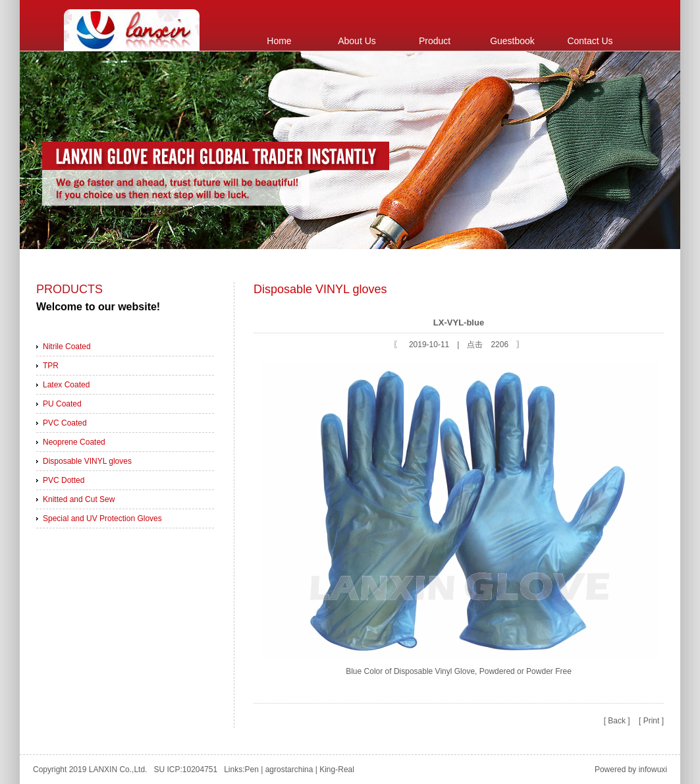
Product (435, 41)
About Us (357, 41)
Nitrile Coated (67, 347)
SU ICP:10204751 (186, 770)
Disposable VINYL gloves (87, 461)
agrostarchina (289, 770)
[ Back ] (617, 721)
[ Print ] (651, 721)
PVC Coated (65, 423)
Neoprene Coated (74, 442)
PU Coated (62, 404)
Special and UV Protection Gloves (102, 518)
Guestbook (512, 41)
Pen (252, 770)
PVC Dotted (64, 480)
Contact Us (590, 41)
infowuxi (653, 770)
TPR (51, 366)
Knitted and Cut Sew (79, 499)
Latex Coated (66, 385)
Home (279, 41)
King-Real (337, 770)
